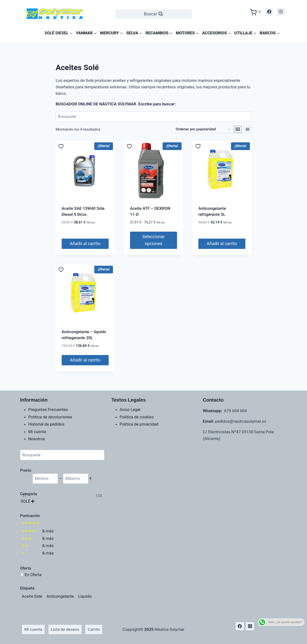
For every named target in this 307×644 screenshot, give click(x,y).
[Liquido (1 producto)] (85, 596)
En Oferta (33, 575)
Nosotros (37, 439)
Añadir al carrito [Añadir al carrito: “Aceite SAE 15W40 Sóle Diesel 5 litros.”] (85, 244)
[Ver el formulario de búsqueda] (154, 14)
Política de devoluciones (50, 417)
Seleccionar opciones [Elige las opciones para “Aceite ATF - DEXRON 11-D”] (153, 240)
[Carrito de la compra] (256, 12)
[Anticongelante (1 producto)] (60, 596)
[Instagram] (281, 12)
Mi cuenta (37, 432)
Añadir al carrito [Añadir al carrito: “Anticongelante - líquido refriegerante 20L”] (85, 360)
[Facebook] (269, 12)
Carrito (94, 629)
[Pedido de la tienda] (203, 129)
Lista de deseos (65, 629)
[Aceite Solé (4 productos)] (32, 596)
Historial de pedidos (46, 424)
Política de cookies (137, 417)
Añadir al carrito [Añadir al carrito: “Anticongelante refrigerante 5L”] (222, 244)
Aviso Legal (130, 409)
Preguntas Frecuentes (48, 409)
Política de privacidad (139, 424)
